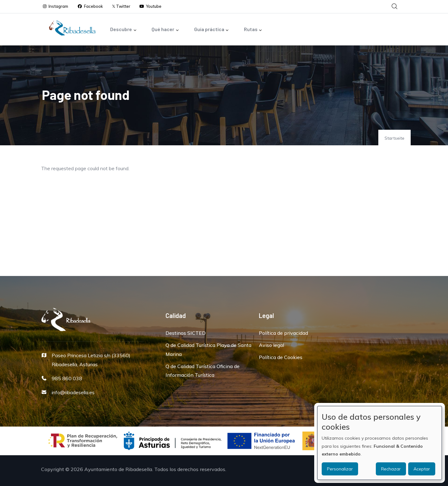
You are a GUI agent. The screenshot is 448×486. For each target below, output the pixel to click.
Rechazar (391, 469)
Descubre (123, 30)
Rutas (253, 30)
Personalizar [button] (340, 469)
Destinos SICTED (186, 333)
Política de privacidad (283, 333)
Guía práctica (212, 30)
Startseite (394, 138)
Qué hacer (165, 30)
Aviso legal (271, 345)
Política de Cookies (281, 357)
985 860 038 (67, 378)
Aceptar (422, 469)
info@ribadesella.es (73, 392)
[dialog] (380, 443)
